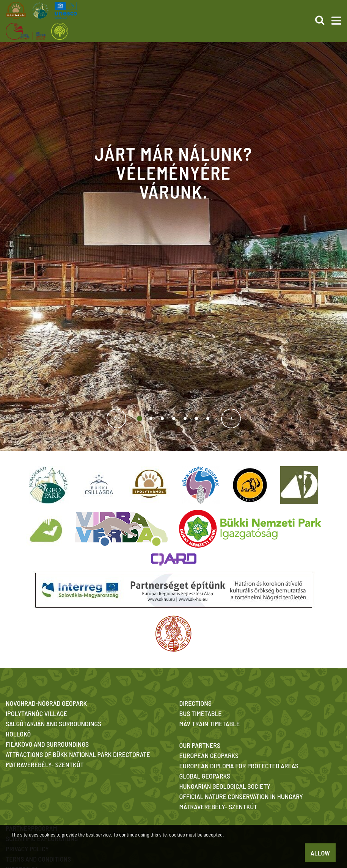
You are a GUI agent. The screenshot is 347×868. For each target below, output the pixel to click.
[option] (173, 246)
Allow (320, 853)
